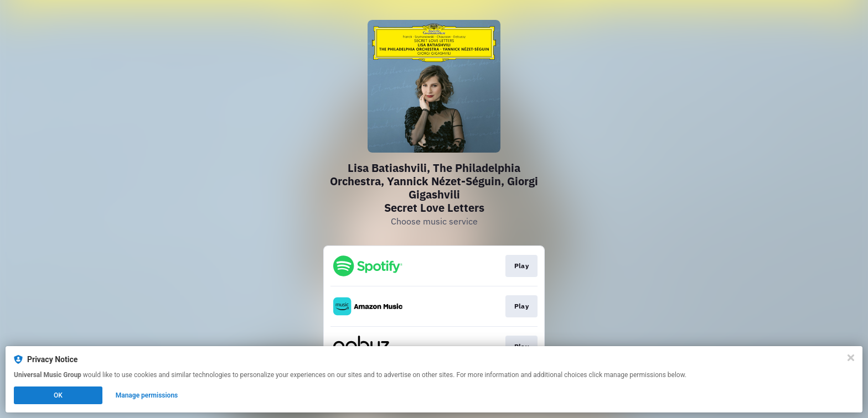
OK (58, 395)
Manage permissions (147, 395)
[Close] (851, 358)
